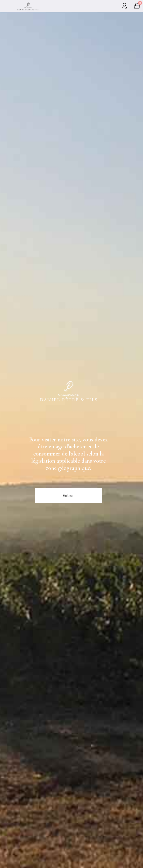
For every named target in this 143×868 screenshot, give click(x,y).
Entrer (68, 496)
